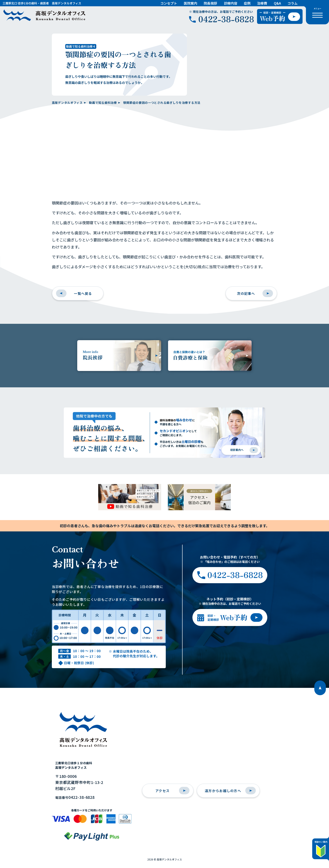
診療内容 (231, 3)
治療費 (262, 3)
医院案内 (191, 3)
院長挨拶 (210, 3)
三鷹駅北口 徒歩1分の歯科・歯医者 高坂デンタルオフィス (42, 3)
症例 (247, 3)
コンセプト (169, 3)
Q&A (277, 3)
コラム (292, 3)
